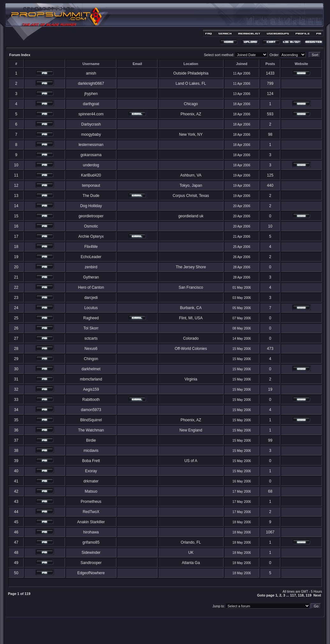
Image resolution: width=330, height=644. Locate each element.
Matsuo (91, 491)
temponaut (91, 185)
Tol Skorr (91, 328)
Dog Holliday (91, 206)
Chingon (91, 359)
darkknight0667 (91, 83)
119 (309, 595)
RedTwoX (91, 512)
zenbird (91, 267)
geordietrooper (91, 216)
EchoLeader (91, 257)
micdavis (91, 451)
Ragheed (91, 318)
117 (293, 595)
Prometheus (91, 502)
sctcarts (91, 338)
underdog (91, 165)
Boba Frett (91, 461)
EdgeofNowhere (91, 573)
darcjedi (91, 298)
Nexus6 (91, 349)
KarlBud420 (91, 175)
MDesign (188, 634)
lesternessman (91, 145)
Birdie (91, 440)
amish (91, 73)
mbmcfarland (91, 379)
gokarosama (91, 155)
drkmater (91, 481)
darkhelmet (91, 369)
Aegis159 (91, 389)
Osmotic (91, 226)
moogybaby (91, 134)
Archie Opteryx (91, 236)
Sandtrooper (91, 563)
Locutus (91, 308)
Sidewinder (91, 553)
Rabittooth (91, 400)
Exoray (91, 471)
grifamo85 (91, 542)
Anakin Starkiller (91, 522)
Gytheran (91, 277)
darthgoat (91, 104)
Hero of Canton (91, 287)
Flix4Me (91, 247)
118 (301, 595)
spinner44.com (91, 114)
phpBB (154, 630)
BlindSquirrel (91, 420)
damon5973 (91, 410)
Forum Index (20, 55)
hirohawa (91, 532)
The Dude (91, 196)
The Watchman (91, 430)
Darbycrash (91, 124)
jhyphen (91, 94)
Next (317, 595)
